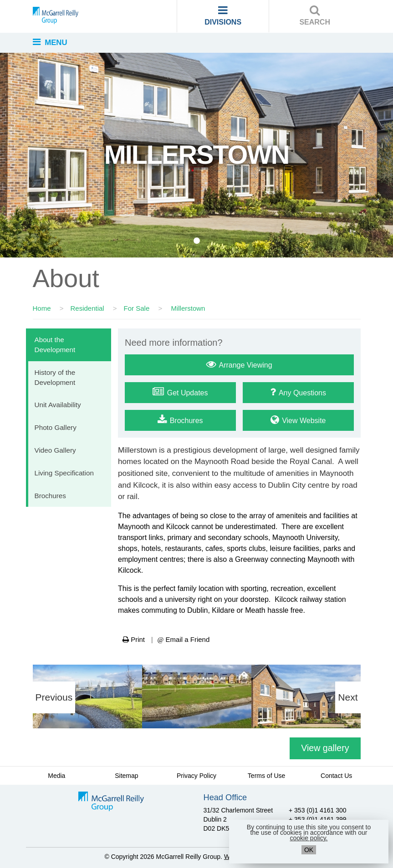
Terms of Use (266, 776)
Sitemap (126, 776)
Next (348, 697)
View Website (298, 419)
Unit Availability (58, 405)
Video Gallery (55, 450)
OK (309, 850)
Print (134, 639)
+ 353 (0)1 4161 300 (318, 810)
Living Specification (64, 473)
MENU (50, 42)
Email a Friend (184, 639)
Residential (87, 308)
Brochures (50, 496)
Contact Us (336, 776)
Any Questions (298, 392)
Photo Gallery (56, 427)
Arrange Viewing (239, 364)
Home (42, 308)
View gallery (325, 748)
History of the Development (55, 377)
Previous (54, 697)
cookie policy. (309, 838)
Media (56, 776)
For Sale (137, 308)
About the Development (55, 345)
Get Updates (180, 392)
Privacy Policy (196, 776)
